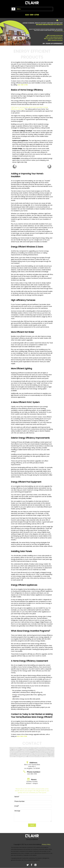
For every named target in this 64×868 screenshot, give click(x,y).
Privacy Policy (46, 844)
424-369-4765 (32, 15)
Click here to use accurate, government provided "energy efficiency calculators (29, 108)
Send (32, 825)
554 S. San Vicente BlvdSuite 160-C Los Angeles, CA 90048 (32, 766)
